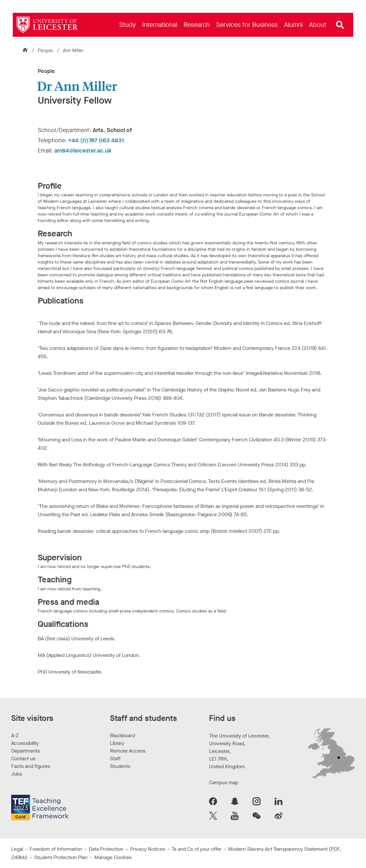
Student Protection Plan (61, 857)
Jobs (17, 774)
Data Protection (106, 849)
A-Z (15, 735)
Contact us (23, 758)
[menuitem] (128, 25)
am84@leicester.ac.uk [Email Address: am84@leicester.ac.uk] (83, 151)
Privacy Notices (148, 849)
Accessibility (25, 743)
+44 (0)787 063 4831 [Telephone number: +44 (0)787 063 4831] (96, 140)
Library (117, 743)
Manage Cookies (113, 857)
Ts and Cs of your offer (197, 849)
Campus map (224, 782)
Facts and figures (31, 766)
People (46, 51)
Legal (17, 849)
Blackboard (122, 735)
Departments (26, 751)
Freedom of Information (56, 849)
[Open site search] (340, 25)
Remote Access (128, 751)
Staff (115, 758)
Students (120, 766)
